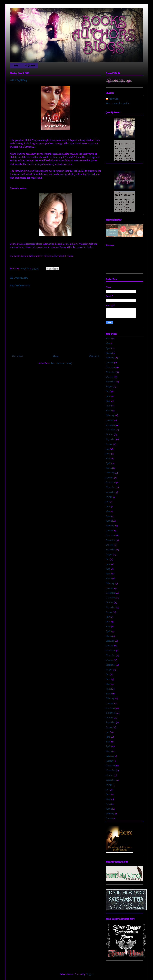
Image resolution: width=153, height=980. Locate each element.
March (109, 339)
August (109, 387)
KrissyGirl (113, 99)
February (110, 358)
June (108, 396)
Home (16, 65)
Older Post (94, 356)
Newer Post (17, 356)
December (110, 367)
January (109, 363)
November (111, 372)
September (111, 382)
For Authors (30, 65)
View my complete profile (118, 103)
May (108, 343)
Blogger (89, 974)
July (108, 391)
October (110, 377)
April (108, 348)
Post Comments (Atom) (62, 363)
